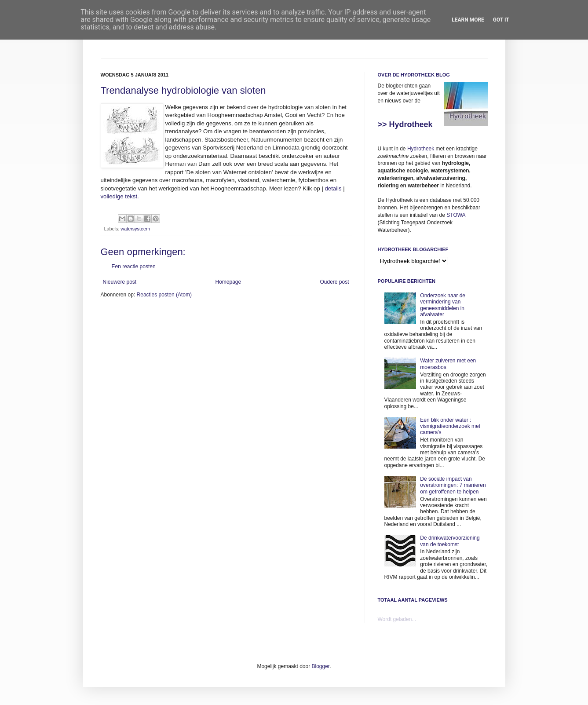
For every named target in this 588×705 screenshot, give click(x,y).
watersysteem (135, 229)
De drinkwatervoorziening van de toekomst (450, 541)
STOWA (456, 215)
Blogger (321, 666)
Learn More (468, 20)
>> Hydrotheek (405, 124)
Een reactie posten (134, 267)
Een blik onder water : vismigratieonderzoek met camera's (450, 426)
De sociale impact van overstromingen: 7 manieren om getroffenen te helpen (453, 485)
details (333, 188)
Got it (501, 20)
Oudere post (334, 282)
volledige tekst (119, 196)
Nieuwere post (120, 282)
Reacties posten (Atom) (164, 295)
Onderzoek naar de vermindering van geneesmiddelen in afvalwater (443, 305)
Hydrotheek (421, 149)
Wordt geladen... (397, 619)
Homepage (228, 282)
